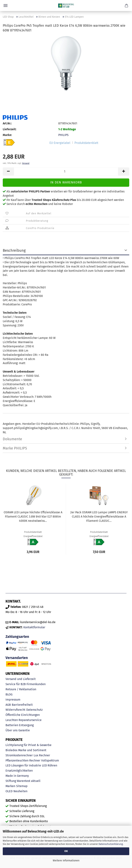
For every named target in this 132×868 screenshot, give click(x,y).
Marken (10, 786)
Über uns (11, 730)
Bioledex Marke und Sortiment (26, 750)
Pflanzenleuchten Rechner (23, 760)
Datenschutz (34, 710)
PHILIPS (63, 135)
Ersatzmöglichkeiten (19, 771)
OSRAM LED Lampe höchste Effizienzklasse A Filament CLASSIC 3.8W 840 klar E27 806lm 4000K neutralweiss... (33, 517)
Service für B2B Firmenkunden (26, 684)
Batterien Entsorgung (20, 725)
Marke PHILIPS (15, 448)
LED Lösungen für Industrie (23, 765)
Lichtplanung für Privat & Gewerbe (28, 745)
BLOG (9, 694)
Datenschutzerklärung (111, 844)
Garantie (24, 730)
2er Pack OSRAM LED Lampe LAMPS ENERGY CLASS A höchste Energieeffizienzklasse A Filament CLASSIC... (99, 517)
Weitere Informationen (66, 861)
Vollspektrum (50, 760)
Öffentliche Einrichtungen (23, 715)
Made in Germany (17, 776)
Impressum (13, 700)
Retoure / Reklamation (21, 689)
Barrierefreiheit (22, 705)
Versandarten (17, 658)
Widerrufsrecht (15, 710)
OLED (9, 791)
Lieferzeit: (10, 129)
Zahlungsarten (17, 637)
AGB (8, 705)
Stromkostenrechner (19, 755)
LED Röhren (50, 765)
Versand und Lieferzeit (21, 679)
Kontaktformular (34, 627)
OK (66, 851)
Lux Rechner (42, 755)
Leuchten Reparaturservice (24, 720)
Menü (6, 6)
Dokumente (12, 439)
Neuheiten (20, 791)
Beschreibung (14, 250)
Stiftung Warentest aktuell (23, 781)
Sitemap (22, 786)
